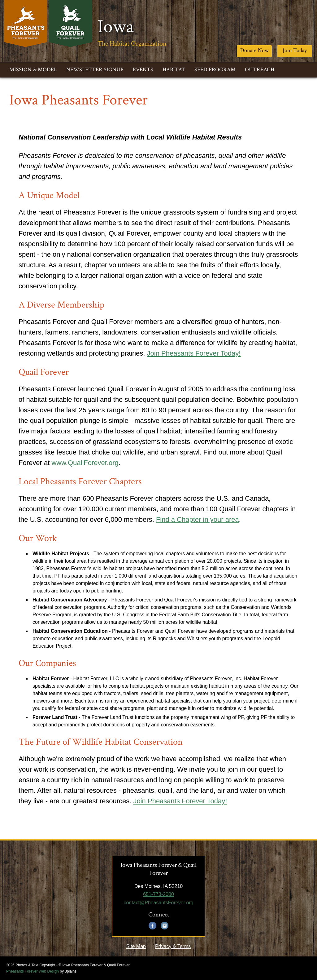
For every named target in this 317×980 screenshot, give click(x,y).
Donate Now (254, 50)
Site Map (136, 946)
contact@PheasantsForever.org (158, 903)
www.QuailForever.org (85, 463)
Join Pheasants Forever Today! (194, 353)
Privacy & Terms (173, 946)
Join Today (295, 50)
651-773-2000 (158, 894)
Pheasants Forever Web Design (33, 971)
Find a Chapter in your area (198, 519)
